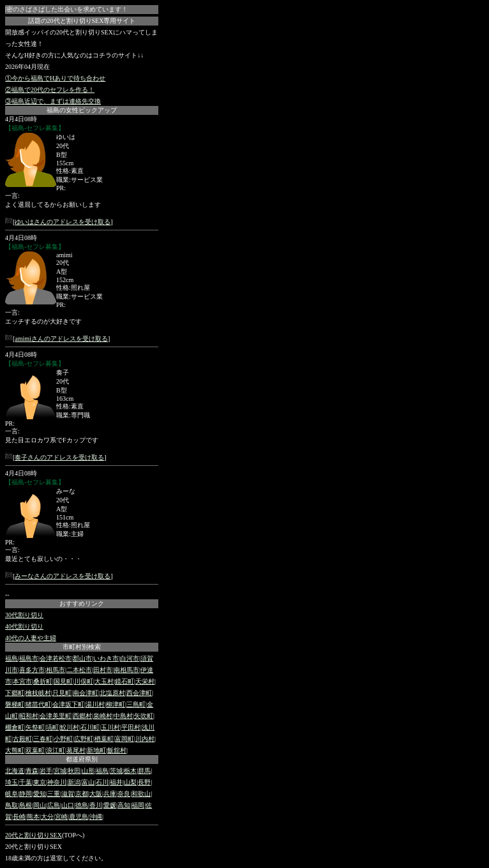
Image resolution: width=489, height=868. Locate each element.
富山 (88, 782)
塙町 (52, 727)
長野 (144, 782)
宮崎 (61, 817)
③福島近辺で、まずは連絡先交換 (53, 101)
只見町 (62, 693)
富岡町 (124, 739)
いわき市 (106, 658)
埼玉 (11, 782)
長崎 (19, 817)
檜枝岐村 (38, 693)
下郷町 (15, 693)
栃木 (130, 771)
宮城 (60, 771)
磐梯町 (15, 704)
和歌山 (141, 794)
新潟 (74, 782)
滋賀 (68, 794)
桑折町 (43, 681)
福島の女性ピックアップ (82, 110)
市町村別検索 (82, 647)
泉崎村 (103, 716)
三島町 (136, 704)
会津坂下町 (68, 704)
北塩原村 (112, 693)
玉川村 (110, 727)
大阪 (96, 794)
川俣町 (84, 681)
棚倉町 (15, 727)
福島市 (29, 658)
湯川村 (95, 704)
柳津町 (116, 704)
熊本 (33, 817)
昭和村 (29, 716)
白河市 (130, 658)
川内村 (145, 739)
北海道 (15, 771)
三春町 (43, 739)
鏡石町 (124, 681)
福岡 (138, 805)
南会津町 (86, 693)
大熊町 (15, 750)
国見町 (63, 681)
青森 (32, 771)
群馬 (144, 771)
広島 (54, 805)
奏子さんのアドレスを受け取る (59, 457)
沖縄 (96, 817)
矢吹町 (144, 716)
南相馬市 (126, 670)
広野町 (84, 739)
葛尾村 (76, 750)
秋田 (74, 771)
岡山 (40, 805)
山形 (88, 771)
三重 (54, 794)
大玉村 (104, 681)
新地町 (96, 750)
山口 (68, 805)
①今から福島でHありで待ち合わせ (55, 78)
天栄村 (145, 681)
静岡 (26, 794)
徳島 (82, 805)
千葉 (26, 782)
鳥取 (11, 805)
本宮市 (22, 681)
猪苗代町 (38, 704)
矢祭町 (35, 727)
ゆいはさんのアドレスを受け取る (63, 222)
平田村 (131, 727)
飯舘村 (117, 750)
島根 (26, 805)
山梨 (130, 782)
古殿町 (22, 739)
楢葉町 (104, 739)
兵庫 (110, 794)
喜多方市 (32, 670)
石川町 (90, 727)
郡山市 (82, 658)
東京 (40, 782)
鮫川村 (70, 727)
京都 (82, 794)
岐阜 (11, 794)
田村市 (103, 670)
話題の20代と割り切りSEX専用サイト (82, 21)
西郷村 (82, 716)
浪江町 (56, 750)
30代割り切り (24, 615)
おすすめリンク (82, 603)
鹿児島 (79, 817)
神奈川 (57, 782)
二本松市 (79, 670)
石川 (102, 782)
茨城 (116, 771)
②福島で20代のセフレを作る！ (50, 90)
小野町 (63, 739)
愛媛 (110, 805)
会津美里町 (56, 716)
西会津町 (139, 693)
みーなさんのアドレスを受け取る (63, 576)
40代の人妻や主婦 (31, 638)
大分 (47, 817)
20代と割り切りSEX (34, 835)
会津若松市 (56, 658)
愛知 (40, 794)
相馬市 (56, 670)
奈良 (124, 794)
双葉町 (35, 750)
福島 (11, 658)
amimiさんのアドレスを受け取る (61, 339)
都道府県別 (82, 759)
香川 (96, 805)
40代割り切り (24, 626)
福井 (116, 782)
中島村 (123, 716)
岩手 (46, 771)
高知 (124, 805)
